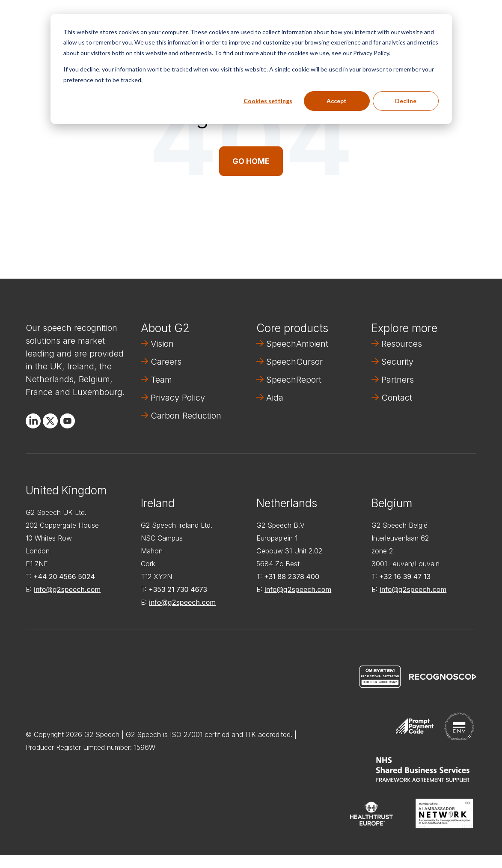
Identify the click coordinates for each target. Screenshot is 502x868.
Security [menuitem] (397, 362)
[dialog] (251, 69)
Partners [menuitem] (398, 380)
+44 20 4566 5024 (64, 577)
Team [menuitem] (161, 380)
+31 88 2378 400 (292, 577)
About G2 (165, 328)
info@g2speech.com (67, 589)
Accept (337, 101)
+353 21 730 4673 (178, 589)
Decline (406, 101)
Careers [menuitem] (166, 362)
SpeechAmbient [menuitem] (297, 344)
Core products (292, 328)
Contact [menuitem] (397, 398)
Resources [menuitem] (402, 344)
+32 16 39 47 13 (405, 577)
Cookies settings (268, 101)
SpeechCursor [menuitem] (294, 362)
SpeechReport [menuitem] (294, 380)
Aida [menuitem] (275, 398)
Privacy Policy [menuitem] (178, 398)
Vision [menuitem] (162, 344)
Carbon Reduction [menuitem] (186, 416)
